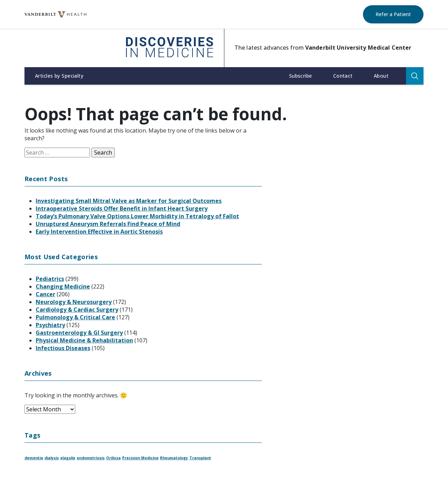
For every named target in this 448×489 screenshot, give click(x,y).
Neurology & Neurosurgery (74, 302)
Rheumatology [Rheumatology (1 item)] (174, 458)
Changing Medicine (63, 286)
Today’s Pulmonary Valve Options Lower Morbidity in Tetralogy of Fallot (137, 216)
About (381, 76)
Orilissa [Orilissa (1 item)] (113, 458)
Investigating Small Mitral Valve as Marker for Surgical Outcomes (129, 201)
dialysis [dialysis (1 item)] (52, 458)
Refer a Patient (393, 14)
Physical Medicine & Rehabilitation (84, 340)
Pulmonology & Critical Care (75, 317)
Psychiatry (50, 325)
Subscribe (301, 76)
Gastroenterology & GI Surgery (79, 333)
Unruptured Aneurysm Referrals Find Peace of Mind (108, 224)
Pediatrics (50, 279)
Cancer (45, 294)
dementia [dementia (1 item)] (34, 458)
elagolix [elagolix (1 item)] (68, 458)
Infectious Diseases (63, 348)
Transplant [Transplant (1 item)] (200, 458)
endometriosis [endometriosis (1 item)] (91, 458)
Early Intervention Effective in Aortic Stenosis (99, 232)
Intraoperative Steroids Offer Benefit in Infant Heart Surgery (122, 208)
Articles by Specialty (59, 76)
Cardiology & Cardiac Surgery (77, 310)
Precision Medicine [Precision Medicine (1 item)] (140, 458)
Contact (343, 76)
